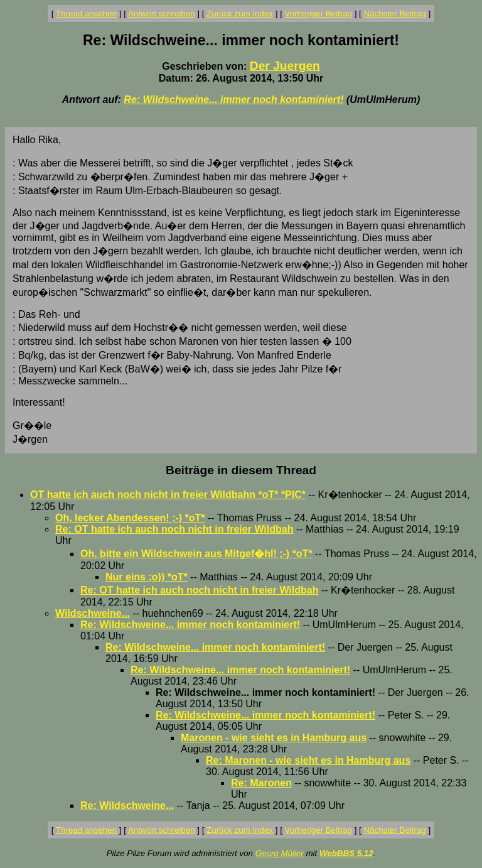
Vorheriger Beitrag (319, 14)
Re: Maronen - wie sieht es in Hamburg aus (308, 760)
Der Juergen (285, 66)
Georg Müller (280, 853)
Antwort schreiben (162, 14)
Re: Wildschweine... (127, 806)
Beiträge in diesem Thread (241, 470)
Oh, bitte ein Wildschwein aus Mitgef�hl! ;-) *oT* (196, 554)
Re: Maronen (261, 783)
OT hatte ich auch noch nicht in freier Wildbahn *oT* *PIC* (168, 495)
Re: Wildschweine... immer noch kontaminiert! (233, 100)
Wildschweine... (93, 613)
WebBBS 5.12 (346, 853)
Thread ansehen (86, 14)
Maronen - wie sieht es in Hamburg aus (274, 738)
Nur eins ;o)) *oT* (147, 577)
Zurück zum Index (240, 14)
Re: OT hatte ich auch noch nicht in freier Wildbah (174, 529)
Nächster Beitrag (394, 14)
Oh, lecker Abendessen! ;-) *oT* (130, 518)
